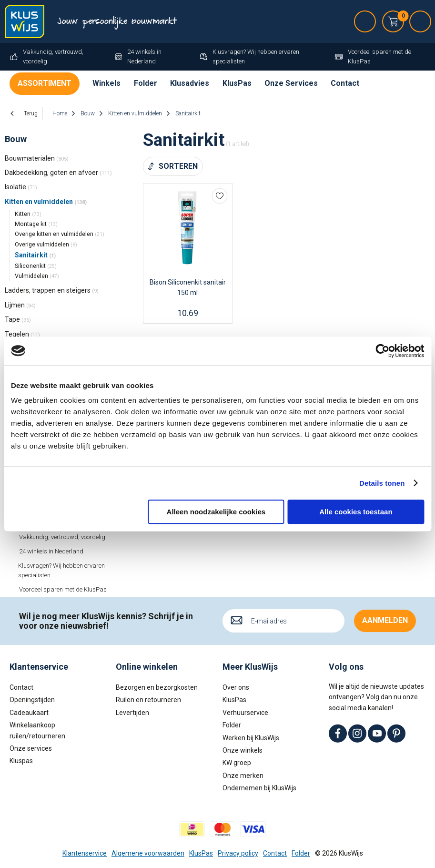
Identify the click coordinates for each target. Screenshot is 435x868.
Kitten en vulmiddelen (46, 202)
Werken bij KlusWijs (251, 738)
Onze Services (291, 83)
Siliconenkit (36, 266)
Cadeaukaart (29, 713)
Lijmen (20, 305)
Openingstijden (32, 700)
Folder (146, 83)
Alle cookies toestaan (356, 512)
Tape (18, 319)
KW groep (237, 763)
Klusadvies (190, 83)
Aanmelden (385, 620)
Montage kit (36, 224)
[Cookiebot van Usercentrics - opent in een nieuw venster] (382, 351)
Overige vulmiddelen (46, 244)
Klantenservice (85, 853)
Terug (31, 113)
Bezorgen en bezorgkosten (157, 687)
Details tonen (382, 483)
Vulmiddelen (37, 276)
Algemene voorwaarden (148, 853)
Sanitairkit (35, 255)
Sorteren (178, 166)
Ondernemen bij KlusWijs (259, 788)
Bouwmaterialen (37, 158)
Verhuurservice (245, 713)
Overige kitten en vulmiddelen (60, 234)
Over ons (236, 687)
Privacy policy (238, 853)
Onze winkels (243, 750)
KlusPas (237, 83)
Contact (345, 83)
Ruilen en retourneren (148, 700)
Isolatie (21, 187)
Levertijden (132, 713)
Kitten (28, 214)
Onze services (31, 748)
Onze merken (243, 776)
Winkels (106, 83)
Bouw (16, 139)
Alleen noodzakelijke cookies (216, 512)
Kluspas (21, 761)
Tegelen (22, 334)
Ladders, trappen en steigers (52, 290)
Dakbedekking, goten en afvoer (58, 173)
